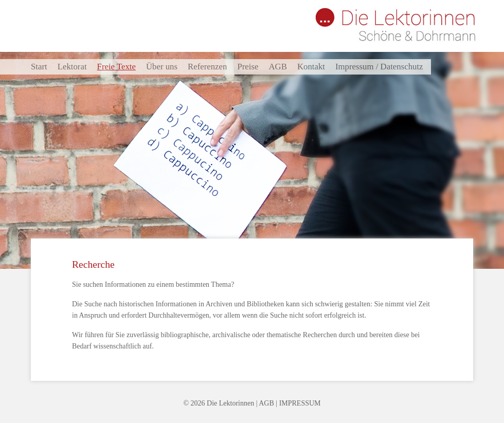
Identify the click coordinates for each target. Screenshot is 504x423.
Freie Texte (116, 67)
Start (39, 67)
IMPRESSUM (300, 403)
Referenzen (207, 67)
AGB (277, 67)
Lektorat (72, 67)
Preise (248, 67)
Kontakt (311, 67)
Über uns (162, 67)
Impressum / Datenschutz (379, 67)
